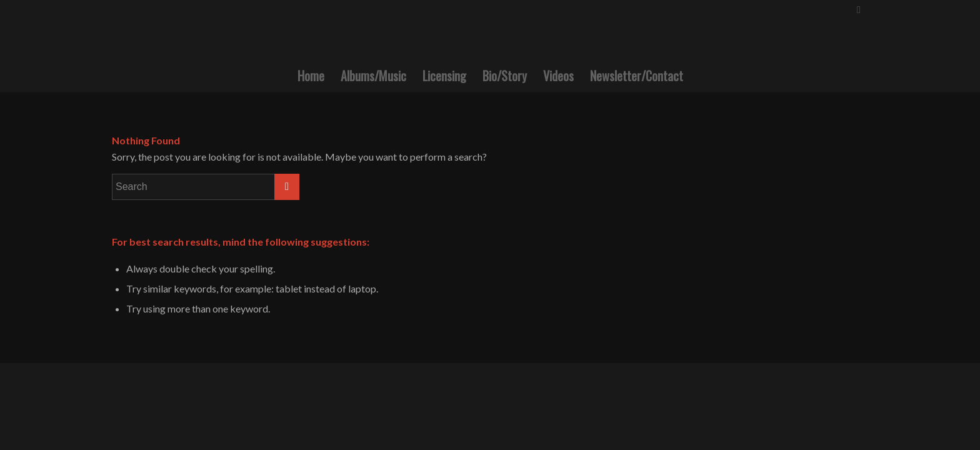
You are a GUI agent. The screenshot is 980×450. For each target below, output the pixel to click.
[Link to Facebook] (859, 9)
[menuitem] (311, 76)
